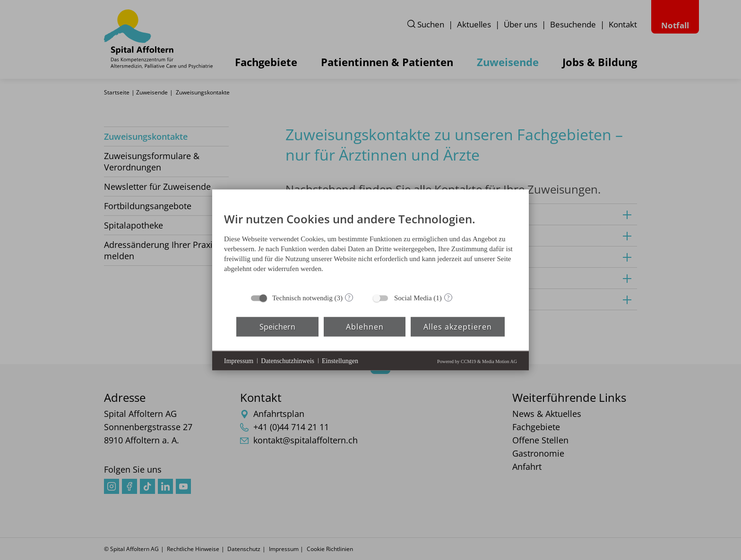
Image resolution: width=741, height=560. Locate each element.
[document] (370, 245)
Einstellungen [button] (340, 361)
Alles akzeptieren (458, 326)
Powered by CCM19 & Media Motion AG (477, 361)
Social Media (413, 298)
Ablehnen (365, 326)
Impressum (239, 361)
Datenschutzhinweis (288, 361)
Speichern (277, 326)
